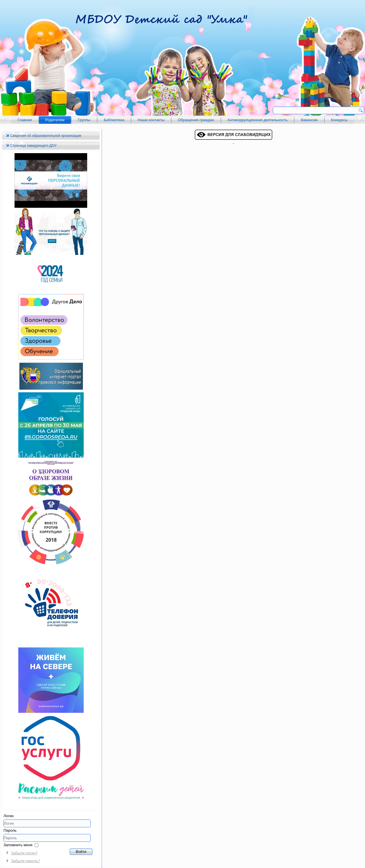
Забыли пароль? (26, 861)
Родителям (55, 120)
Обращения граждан (196, 120)
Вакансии (309, 120)
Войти (81, 852)
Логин (9, 816)
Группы (84, 120)
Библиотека (114, 120)
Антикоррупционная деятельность (258, 120)
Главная (25, 120)
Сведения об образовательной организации (46, 136)
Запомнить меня (18, 845)
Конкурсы (339, 120)
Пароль (10, 830)
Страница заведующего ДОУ (33, 146)
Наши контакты (151, 120)
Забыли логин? (24, 853)
